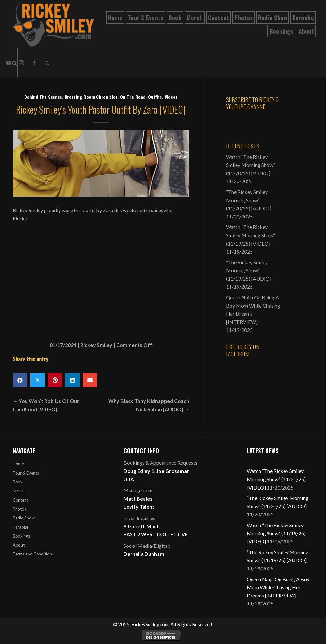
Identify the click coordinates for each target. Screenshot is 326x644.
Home (18, 464)
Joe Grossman (173, 471)
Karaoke (21, 527)
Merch (19, 491)
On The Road (133, 97)
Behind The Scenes (43, 97)
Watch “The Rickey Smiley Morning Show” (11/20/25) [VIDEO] (251, 165)
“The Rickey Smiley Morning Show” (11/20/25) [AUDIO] (249, 200)
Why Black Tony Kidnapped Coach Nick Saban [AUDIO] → (149, 405)
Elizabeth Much (142, 526)
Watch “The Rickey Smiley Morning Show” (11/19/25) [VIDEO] (251, 235)
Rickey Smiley (96, 345)
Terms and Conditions (33, 554)
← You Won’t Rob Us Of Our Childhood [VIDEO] (46, 405)
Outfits (155, 97)
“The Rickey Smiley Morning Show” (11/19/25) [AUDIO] (249, 270)
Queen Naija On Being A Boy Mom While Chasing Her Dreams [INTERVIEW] (278, 587)
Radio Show (24, 518)
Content (20, 500)
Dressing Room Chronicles (91, 97)
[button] (34, 63)
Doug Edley (137, 471)
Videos (171, 97)
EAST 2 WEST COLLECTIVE (156, 534)
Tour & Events (26, 473)
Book (18, 482)
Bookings (21, 536)
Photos (19, 509)
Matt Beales (138, 499)
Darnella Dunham (144, 554)
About (19, 545)
